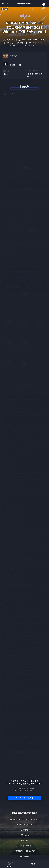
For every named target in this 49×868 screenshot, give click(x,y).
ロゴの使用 (24, 856)
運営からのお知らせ (24, 825)
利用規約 (24, 841)
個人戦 (16, 65)
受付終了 (33, 864)
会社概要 (24, 830)
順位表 (24, 87)
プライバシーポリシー (24, 846)
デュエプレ (14, 56)
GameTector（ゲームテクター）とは (24, 819)
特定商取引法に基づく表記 (24, 851)
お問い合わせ (24, 835)
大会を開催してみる (24, 798)
